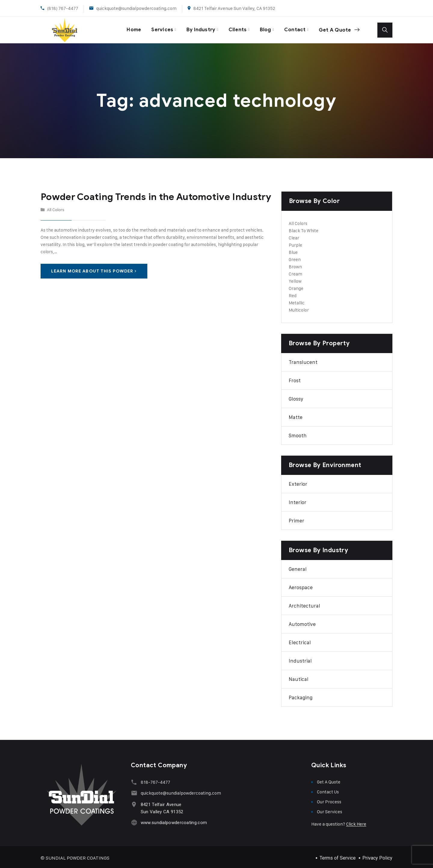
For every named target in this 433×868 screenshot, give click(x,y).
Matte (296, 415)
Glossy (296, 397)
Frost (295, 378)
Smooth (298, 433)
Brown (295, 265)
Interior (298, 500)
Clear (294, 236)
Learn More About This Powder (94, 269)
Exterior (298, 482)
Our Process (329, 800)
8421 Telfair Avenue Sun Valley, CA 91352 (234, 8)
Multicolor (299, 308)
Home (129, 29)
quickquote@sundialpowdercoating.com (136, 8)
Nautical (299, 677)
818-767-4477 (155, 780)
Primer (296, 519)
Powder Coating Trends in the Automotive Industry (151, 195)
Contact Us (328, 790)
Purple (295, 243)
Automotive (302, 622)
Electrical (300, 640)
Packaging (301, 695)
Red (293, 293)
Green (295, 257)
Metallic (297, 301)
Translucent (303, 360)
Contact (293, 29)
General (298, 567)
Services (159, 29)
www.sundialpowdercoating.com (173, 820)
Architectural (304, 604)
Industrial (300, 659)
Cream (295, 272)
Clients (235, 29)
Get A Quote (338, 29)
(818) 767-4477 (63, 8)
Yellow (295, 279)
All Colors (56, 207)
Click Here (356, 822)
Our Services (330, 810)
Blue (293, 250)
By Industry (198, 29)
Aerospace (301, 585)
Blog (264, 29)
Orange (296, 286)
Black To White (304, 228)
